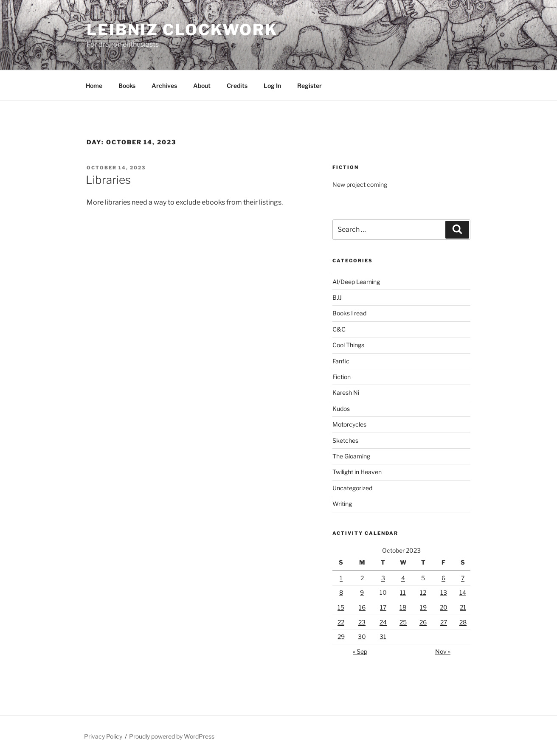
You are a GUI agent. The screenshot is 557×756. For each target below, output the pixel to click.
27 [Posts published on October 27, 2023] (444, 622)
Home (94, 86)
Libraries (108, 180)
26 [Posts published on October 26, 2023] (423, 622)
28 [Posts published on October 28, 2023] (463, 622)
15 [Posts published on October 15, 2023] (341, 607)
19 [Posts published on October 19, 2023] (423, 607)
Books (127, 86)
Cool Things (348, 345)
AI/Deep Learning (356, 282)
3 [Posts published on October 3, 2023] (383, 578)
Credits (237, 86)
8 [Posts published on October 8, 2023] (341, 592)
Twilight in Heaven (357, 472)
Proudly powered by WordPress (172, 736)
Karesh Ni (346, 392)
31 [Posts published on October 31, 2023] (383, 637)
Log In (272, 86)
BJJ (337, 297)
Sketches (345, 440)
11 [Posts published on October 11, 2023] (403, 592)
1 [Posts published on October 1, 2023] (341, 578)
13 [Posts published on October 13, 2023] (444, 592)
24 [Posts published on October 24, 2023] (383, 622)
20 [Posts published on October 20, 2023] (444, 607)
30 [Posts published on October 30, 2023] (362, 637)
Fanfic (341, 361)
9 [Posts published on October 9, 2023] (362, 592)
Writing (342, 504)
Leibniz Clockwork (182, 30)
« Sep (360, 651)
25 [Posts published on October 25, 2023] (403, 622)
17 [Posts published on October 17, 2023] (383, 607)
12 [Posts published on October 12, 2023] (423, 592)
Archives (164, 86)
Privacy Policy (103, 736)
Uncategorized (352, 488)
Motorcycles (349, 424)
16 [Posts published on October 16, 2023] (362, 607)
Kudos (341, 409)
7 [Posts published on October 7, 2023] (463, 578)
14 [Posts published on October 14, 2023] (463, 592)
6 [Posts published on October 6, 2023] (443, 578)
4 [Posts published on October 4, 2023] (403, 578)
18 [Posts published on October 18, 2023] (403, 607)
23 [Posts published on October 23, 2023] (362, 622)
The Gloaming (351, 456)
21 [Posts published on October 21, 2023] (463, 607)
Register (309, 86)
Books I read (349, 313)
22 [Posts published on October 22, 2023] (341, 622)
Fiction (342, 377)
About (202, 86)
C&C (339, 329)
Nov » (443, 651)
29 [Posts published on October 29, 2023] (341, 637)
